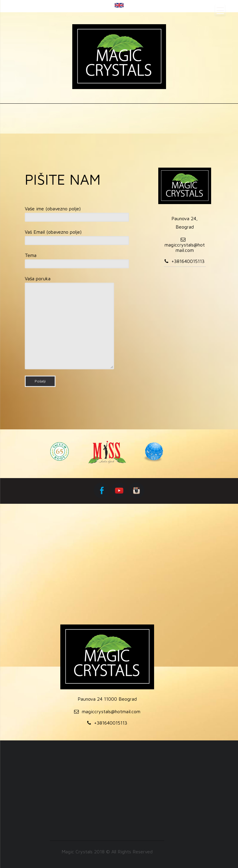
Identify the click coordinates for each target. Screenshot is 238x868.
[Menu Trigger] (220, 10)
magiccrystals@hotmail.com (185, 247)
